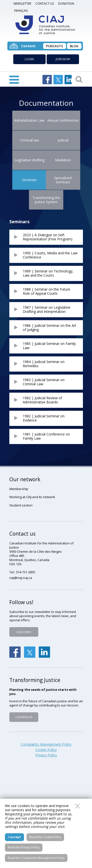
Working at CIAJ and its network (32, 497)
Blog (74, 46)
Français (21, 11)
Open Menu (14, 79)
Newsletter (22, 4)
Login (29, 59)
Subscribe (24, 632)
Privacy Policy (46, 755)
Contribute (24, 717)
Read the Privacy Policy (24, 847)
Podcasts (55, 46)
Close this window (78, 806)
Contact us (45, 4)
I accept (15, 837)
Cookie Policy (46, 750)
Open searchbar (79, 79)
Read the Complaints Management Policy (36, 858)
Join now (63, 59)
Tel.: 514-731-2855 (22, 572)
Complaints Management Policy (46, 744)
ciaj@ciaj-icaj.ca (21, 578)
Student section (21, 505)
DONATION (66, 4)
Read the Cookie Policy (45, 837)
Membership (19, 489)
